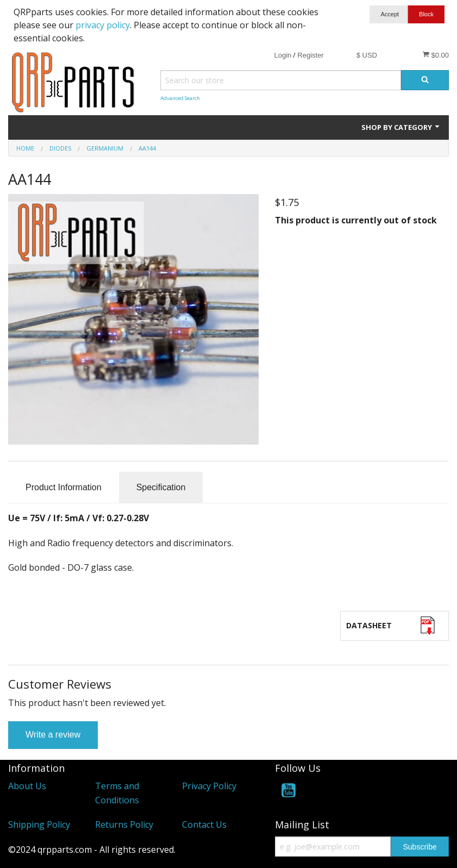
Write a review (53, 735)
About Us (27, 786)
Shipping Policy (39, 825)
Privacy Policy (209, 786)
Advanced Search (180, 98)
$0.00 (436, 55)
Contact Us (204, 825)
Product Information (64, 487)
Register (310, 55)
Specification (161, 487)
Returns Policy (124, 825)
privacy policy (103, 25)
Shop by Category (401, 127)
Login (283, 55)
